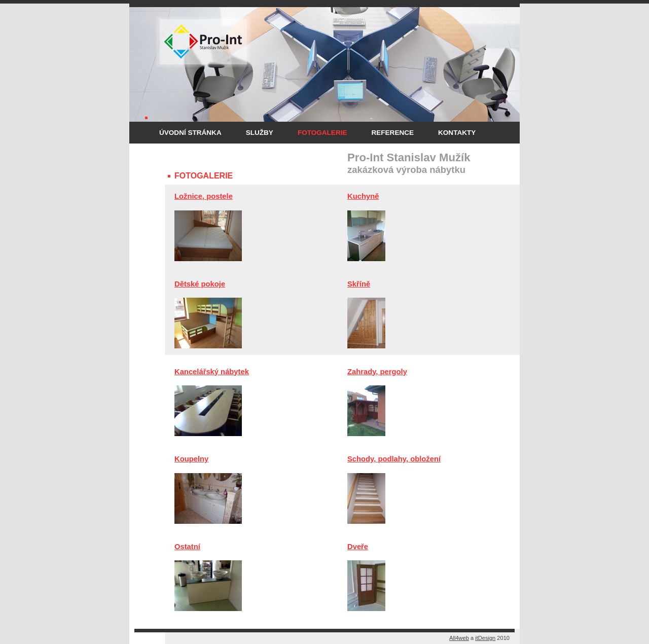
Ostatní (187, 547)
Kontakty (457, 133)
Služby (260, 133)
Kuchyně (363, 196)
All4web (459, 638)
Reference (392, 133)
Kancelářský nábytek (212, 372)
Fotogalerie (322, 133)
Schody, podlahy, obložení (394, 459)
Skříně (359, 284)
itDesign (485, 638)
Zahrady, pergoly (377, 372)
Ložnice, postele (204, 196)
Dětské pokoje (200, 284)
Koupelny (191, 459)
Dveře (358, 547)
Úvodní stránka (190, 133)
